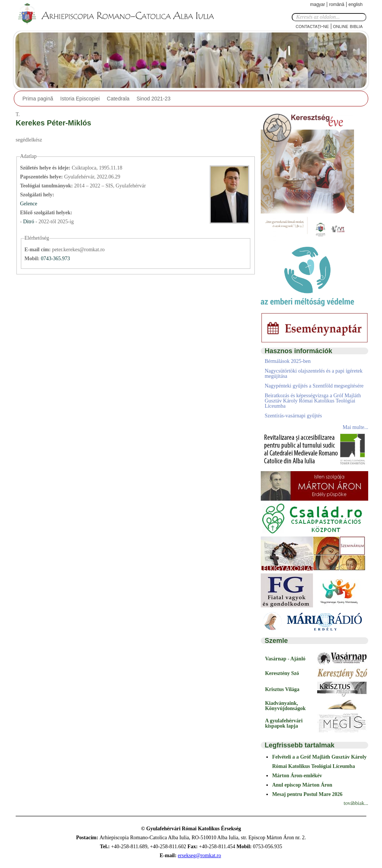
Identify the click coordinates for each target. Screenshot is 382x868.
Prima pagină (38, 99)
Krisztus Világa (282, 689)
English (356, 4)
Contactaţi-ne (312, 26)
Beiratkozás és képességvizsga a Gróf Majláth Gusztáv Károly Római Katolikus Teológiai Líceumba (313, 401)
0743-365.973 (55, 259)
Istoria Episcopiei (80, 99)
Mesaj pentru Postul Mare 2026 (307, 794)
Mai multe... (356, 427)
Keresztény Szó (282, 673)
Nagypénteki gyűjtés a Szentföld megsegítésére (314, 386)
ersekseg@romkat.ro (200, 855)
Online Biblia (348, 26)
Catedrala (118, 99)
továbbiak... (356, 803)
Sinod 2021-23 (154, 99)
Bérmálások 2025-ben (287, 361)
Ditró (29, 222)
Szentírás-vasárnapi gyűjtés (293, 416)
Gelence (29, 204)
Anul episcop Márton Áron (302, 785)
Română (337, 4)
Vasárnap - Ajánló (285, 659)
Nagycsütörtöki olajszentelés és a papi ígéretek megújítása (313, 374)
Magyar (317, 4)
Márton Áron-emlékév (297, 776)
